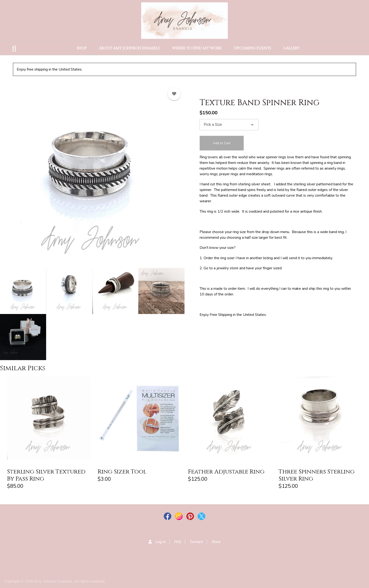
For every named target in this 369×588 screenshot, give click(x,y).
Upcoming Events (252, 48)
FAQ (178, 542)
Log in (161, 542)
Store (216, 542)
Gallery (291, 48)
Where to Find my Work (197, 48)
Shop (82, 48)
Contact (197, 542)
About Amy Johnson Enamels (129, 48)
